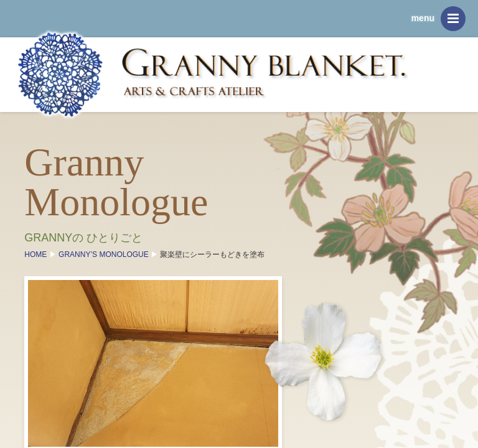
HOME (41, 255)
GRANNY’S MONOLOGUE (109, 255)
